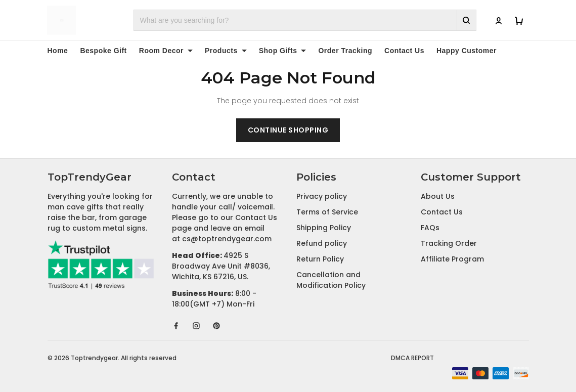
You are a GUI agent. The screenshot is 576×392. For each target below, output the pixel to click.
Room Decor (166, 51)
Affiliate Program (452, 259)
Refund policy (322, 243)
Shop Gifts (283, 51)
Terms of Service (327, 212)
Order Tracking (345, 51)
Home (58, 51)
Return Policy (320, 259)
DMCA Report (412, 358)
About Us (438, 196)
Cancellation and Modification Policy (331, 280)
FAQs (430, 228)
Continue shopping (288, 130)
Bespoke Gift (103, 51)
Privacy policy (322, 196)
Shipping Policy (324, 228)
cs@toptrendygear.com (227, 239)
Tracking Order (449, 243)
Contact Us (404, 51)
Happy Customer (467, 51)
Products (226, 51)
